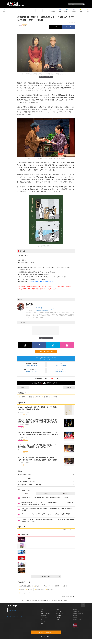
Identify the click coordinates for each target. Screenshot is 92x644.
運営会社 (75, 609)
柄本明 (21, 589)
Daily (27, 494)
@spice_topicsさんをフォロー (15, 616)
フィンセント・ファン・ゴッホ (28, 593)
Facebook (13, 610)
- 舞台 (42, 611)
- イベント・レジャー (46, 613)
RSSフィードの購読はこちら (47, 351)
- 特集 (58, 620)
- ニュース (59, 611)
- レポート (59, 616)
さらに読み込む (51, 577)
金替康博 (54, 397)
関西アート (50, 589)
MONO (37, 397)
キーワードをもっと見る (68, 596)
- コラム (58, 618)
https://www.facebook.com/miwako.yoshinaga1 (46, 309)
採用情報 (75, 616)
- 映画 (42, 624)
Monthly (65, 494)
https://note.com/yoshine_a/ (42, 310)
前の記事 (22, 388)
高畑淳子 (56, 586)
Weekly (46, 494)
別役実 (30, 397)
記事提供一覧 (76, 611)
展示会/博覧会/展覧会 (25, 586)
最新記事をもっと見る (68, 530)
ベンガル (29, 589)
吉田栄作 (65, 586)
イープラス (20, 600)
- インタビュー (60, 613)
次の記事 (70, 388)
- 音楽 (42, 609)
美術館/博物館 (39, 589)
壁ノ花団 (45, 397)
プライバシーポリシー (78, 620)
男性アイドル (47, 586)
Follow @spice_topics (31, 365)
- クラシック (44, 616)
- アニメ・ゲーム (45, 618)
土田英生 (22, 397)
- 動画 (58, 609)
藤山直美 (37, 586)
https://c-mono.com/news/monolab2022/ (42, 282)
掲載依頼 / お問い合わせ (78, 613)
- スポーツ (43, 622)
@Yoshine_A (39, 307)
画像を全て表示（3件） (46, 77)
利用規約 (75, 618)
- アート (43, 620)
